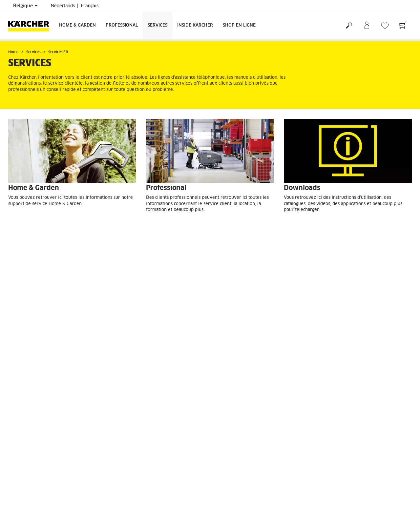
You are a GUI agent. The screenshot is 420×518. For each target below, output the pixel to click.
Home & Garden (77, 25)
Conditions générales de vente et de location (259, 446)
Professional (122, 25)
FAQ (12, 389)
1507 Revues (331, 390)
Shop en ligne (239, 25)
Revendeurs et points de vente (245, 430)
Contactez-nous (126, 476)
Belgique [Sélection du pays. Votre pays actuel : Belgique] (25, 6)
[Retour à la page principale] (31, 26)
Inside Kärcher (195, 25)
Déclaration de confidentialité (244, 476)
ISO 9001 (224, 484)
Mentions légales (231, 468)
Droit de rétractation (28, 374)
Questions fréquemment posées (246, 438)
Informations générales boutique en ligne (48, 382)
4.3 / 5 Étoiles (332, 382)
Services (157, 25)
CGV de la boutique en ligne (35, 366)
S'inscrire (17, 430)
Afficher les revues (337, 398)
